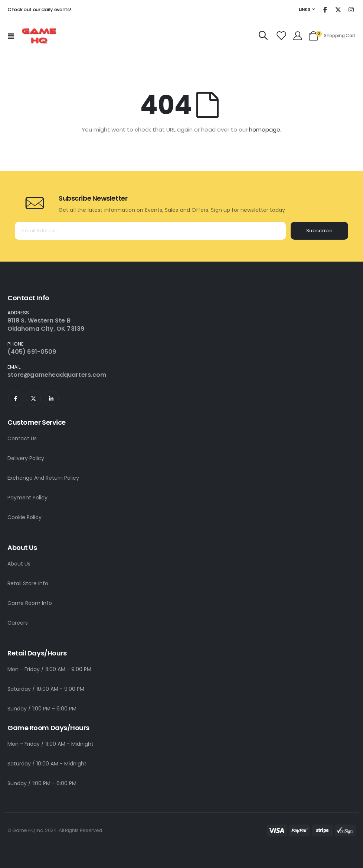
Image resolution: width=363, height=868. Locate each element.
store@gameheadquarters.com (57, 375)
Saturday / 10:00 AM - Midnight (47, 764)
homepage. (265, 129)
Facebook (16, 398)
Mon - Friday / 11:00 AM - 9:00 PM (49, 669)
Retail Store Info (28, 583)
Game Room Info (30, 603)
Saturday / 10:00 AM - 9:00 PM (46, 689)
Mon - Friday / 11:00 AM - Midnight (50, 744)
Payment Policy (27, 498)
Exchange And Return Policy (43, 478)
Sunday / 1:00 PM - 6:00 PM (42, 709)
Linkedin (51, 398)
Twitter (33, 398)
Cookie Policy (24, 517)
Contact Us (22, 438)
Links (305, 9)
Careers (18, 623)
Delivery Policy (26, 458)
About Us (19, 564)
